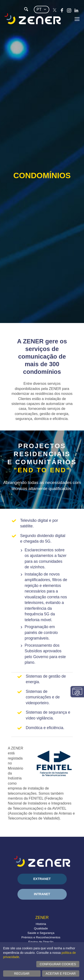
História (41, 924)
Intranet (42, 894)
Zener (42, 918)
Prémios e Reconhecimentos (41, 937)
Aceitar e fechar (61, 974)
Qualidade (41, 928)
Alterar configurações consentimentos (77, 692)
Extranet (42, 879)
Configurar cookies (58, 964)
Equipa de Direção (41, 942)
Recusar (22, 974)
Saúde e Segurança (41, 933)
